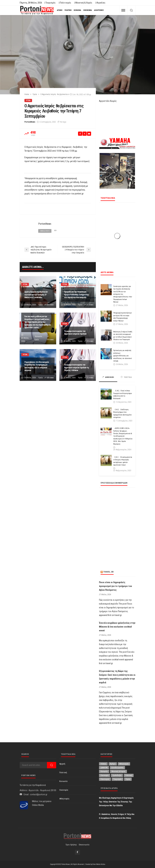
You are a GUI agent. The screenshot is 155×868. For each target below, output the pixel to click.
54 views (50, 305)
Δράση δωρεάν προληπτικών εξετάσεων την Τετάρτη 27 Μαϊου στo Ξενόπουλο (36, 294)
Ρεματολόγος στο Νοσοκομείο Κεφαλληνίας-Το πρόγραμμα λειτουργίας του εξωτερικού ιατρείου (37, 366)
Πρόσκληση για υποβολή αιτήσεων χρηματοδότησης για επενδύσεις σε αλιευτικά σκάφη (122, 356)
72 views (90, 378)
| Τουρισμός (50, 3)
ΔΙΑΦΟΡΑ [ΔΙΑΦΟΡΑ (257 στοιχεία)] (104, 768)
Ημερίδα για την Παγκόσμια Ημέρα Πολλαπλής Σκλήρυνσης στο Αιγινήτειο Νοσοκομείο (77, 294)
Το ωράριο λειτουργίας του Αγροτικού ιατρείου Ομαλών (75, 332)
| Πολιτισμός (65, 3)
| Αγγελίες (100, 3)
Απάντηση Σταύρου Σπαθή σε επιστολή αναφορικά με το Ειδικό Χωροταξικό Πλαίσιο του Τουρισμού (123, 336)
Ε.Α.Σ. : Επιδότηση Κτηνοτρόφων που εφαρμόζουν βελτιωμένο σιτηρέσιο (122, 413)
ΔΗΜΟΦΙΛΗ (108, 377)
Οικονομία (88, 10)
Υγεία (28, 100)
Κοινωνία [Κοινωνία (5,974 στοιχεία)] (104, 771)
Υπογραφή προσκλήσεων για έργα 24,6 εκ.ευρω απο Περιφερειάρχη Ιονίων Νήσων (123, 317)
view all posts (45, 231)
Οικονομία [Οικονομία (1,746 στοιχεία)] (105, 775)
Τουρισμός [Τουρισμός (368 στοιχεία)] (117, 779)
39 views (90, 341)
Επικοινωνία (84, 845)
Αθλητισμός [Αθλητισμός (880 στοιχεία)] (124, 764)
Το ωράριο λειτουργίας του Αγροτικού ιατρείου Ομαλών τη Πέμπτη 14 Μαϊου (76, 367)
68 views (50, 378)
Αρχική (60, 10)
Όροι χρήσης (71, 845)
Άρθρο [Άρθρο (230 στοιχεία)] (113, 764)
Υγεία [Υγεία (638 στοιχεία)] (128, 779)
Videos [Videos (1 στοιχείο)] (103, 764)
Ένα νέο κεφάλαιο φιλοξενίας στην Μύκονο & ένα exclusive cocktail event (117, 627)
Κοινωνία (77, 10)
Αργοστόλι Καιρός (108, 101)
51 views (90, 305)
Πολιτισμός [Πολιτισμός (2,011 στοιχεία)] (105, 779)
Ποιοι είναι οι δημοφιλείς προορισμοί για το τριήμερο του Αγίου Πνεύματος (115, 586)
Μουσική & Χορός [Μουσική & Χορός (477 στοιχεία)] (118, 771)
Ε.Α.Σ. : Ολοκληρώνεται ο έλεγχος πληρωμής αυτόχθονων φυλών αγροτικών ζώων (123, 461)
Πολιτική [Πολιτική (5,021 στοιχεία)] (129, 775)
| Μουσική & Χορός (83, 3)
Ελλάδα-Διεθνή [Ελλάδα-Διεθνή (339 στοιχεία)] (117, 768)
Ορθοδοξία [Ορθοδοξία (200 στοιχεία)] (117, 775)
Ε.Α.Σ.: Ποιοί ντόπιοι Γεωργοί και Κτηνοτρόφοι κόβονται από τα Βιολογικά (123, 395)
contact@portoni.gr (39, 794)
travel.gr (108, 572)
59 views (50, 340)
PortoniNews (30, 122)
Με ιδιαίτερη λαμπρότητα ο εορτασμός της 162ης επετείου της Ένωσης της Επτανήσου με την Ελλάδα (116, 802)
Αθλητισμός (99, 10)
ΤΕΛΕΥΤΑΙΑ (126, 377)
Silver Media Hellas (99, 864)
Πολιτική (68, 10)
